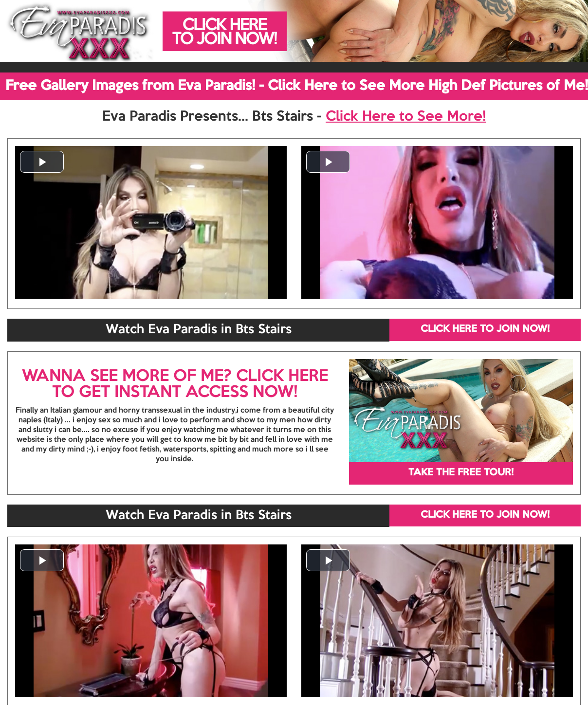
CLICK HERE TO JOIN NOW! (485, 329)
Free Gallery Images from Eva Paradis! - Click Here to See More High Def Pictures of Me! (297, 86)
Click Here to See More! (406, 117)
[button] (42, 162)
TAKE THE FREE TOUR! (461, 473)
